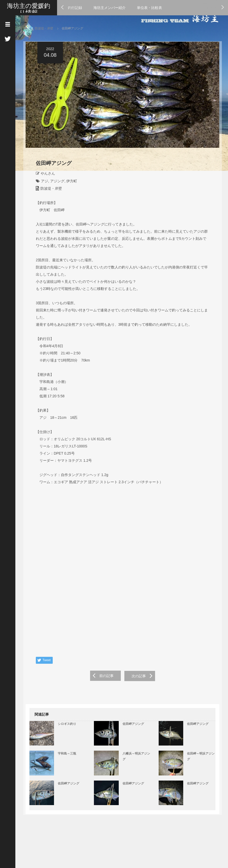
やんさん (46, 175)
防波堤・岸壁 (44, 28)
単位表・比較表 (149, 8)
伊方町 (69, 182)
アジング (55, 182)
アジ (42, 182)
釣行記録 (75, 8)
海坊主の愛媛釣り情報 (29, 9)
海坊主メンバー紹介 (110, 8)
